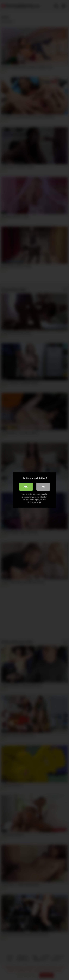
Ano (26, 487)
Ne (43, 487)
